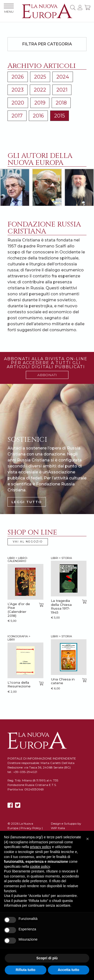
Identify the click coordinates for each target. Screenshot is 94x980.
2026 (18, 77)
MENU (9, 9)
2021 (62, 90)
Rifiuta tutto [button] (25, 970)
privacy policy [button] (41, 847)
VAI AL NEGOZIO (28, 542)
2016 (38, 116)
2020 (18, 103)
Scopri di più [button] (47, 958)
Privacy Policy (31, 828)
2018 (61, 103)
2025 (40, 77)
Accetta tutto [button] (68, 970)
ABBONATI (47, 375)
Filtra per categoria (47, 44)
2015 (60, 116)
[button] (87, 839)
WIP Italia (58, 828)
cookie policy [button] (40, 867)
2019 (40, 103)
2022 (40, 90)
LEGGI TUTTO (27, 502)
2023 (18, 90)
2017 (17, 116)
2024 (63, 77)
